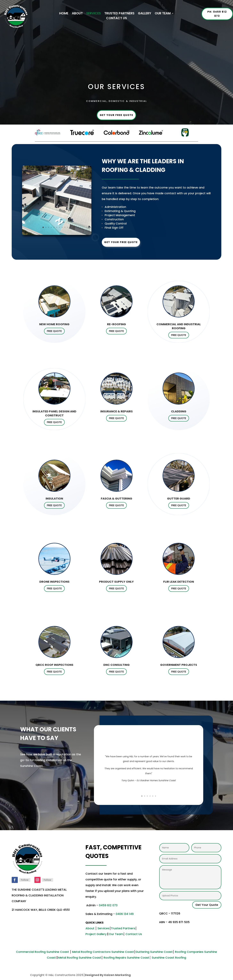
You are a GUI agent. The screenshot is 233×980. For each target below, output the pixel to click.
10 (68, 227)
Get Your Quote (207, 905)
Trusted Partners (123, 928)
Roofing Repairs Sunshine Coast (127, 958)
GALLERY (145, 14)
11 (70, 227)
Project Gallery (96, 934)
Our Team (116, 934)
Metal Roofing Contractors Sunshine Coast (103, 952)
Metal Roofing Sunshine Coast (80, 958)
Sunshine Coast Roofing (169, 958)
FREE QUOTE (54, 331)
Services (103, 928)
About (90, 928)
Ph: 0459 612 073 (217, 14)
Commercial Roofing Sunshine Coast (42, 952)
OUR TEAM (163, 14)
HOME (64, 14)
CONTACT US (116, 19)
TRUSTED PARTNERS (119, 14)
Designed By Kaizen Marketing (108, 975)
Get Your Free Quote (116, 115)
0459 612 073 (109, 905)
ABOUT (77, 14)
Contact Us (134, 934)
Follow (25, 880)
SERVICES (94, 14)
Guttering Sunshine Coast (154, 952)
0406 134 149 (125, 914)
